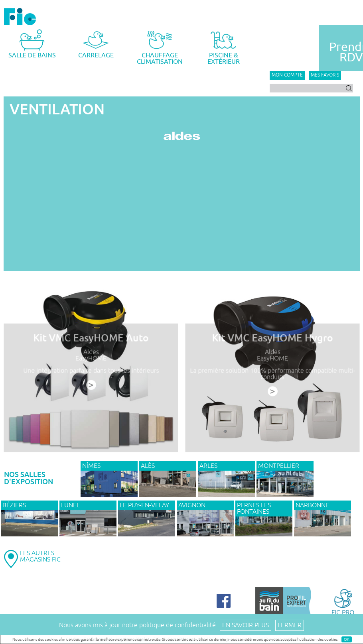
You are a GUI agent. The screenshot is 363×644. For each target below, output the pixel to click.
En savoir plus (246, 625)
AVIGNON (192, 505)
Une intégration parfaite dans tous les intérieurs (91, 371)
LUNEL (70, 505)
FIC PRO (343, 602)
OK (347, 639)
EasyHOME (91, 359)
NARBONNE (312, 505)
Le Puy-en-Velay (144, 505)
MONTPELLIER (279, 466)
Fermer (290, 625)
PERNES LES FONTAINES (254, 509)
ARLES (208, 466)
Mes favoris (325, 75)
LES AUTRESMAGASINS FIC (40, 556)
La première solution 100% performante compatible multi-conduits (272, 375)
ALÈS (148, 466)
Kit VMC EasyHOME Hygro (272, 339)
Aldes (91, 353)
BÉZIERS (14, 505)
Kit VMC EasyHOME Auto (91, 339)
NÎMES (91, 466)
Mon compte (287, 75)
